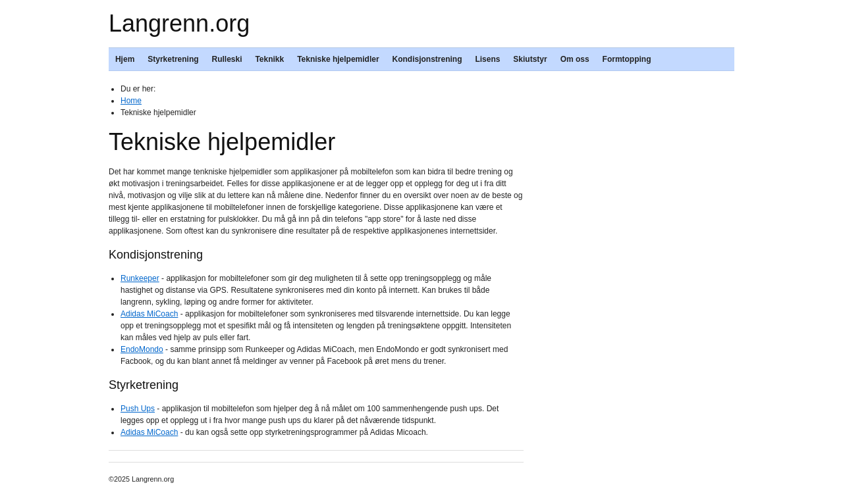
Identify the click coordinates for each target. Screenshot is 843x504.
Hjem (125, 59)
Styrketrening (173, 59)
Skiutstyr (530, 59)
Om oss (575, 59)
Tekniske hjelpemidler (338, 59)
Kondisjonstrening (427, 59)
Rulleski (227, 59)
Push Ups (138, 409)
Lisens (487, 59)
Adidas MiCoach (149, 314)
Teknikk (269, 59)
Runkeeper (140, 278)
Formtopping (627, 59)
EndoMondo (142, 349)
